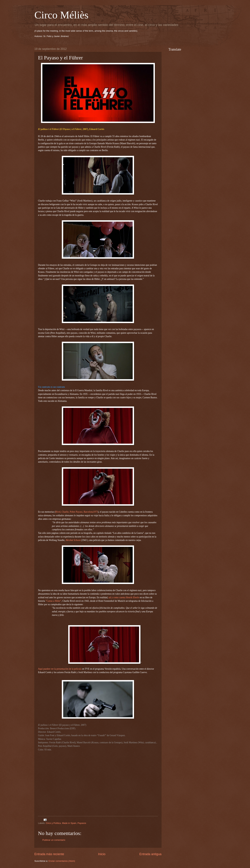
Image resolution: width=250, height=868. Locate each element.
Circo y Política (53, 823)
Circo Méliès (61, 15)
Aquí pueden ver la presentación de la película (60, 669)
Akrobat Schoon (73, 540)
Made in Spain (69, 823)
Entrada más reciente (49, 854)
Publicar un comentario (54, 840)
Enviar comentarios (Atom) (62, 861)
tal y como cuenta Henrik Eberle (124, 597)
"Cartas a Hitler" (53, 601)
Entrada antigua (150, 854)
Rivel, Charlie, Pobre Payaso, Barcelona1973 (77, 512)
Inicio (102, 854)
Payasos (82, 823)
